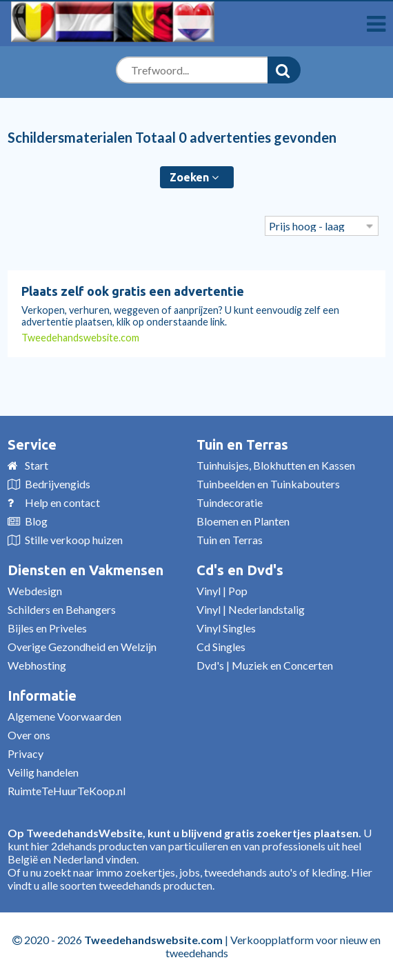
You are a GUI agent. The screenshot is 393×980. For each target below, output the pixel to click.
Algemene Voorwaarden (64, 716)
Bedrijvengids (58, 484)
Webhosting (37, 665)
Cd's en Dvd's (240, 570)
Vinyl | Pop (222, 591)
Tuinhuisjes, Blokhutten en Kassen (276, 465)
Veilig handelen (43, 772)
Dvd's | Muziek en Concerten (265, 665)
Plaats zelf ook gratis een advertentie (133, 291)
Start (37, 465)
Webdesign (35, 591)
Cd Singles (221, 647)
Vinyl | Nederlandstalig (251, 609)
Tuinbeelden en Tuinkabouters (268, 484)
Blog (36, 521)
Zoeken (194, 177)
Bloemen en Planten (243, 521)
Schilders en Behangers (62, 609)
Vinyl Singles (226, 628)
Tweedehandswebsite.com (80, 338)
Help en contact (62, 502)
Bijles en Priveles (47, 628)
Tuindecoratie (230, 502)
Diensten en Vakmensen (85, 570)
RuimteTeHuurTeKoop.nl (67, 791)
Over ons (29, 735)
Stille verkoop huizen (74, 540)
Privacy (26, 753)
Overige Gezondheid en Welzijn (82, 647)
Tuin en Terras (242, 444)
